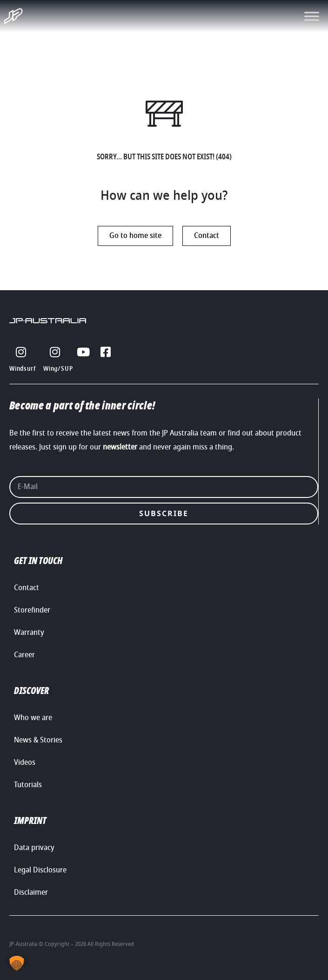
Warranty (29, 633)
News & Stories (38, 740)
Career (24, 655)
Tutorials (28, 785)
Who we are (33, 718)
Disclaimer (31, 892)
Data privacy (34, 848)
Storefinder (32, 610)
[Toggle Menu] (312, 16)
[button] (17, 963)
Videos (25, 762)
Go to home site (135, 236)
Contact (207, 236)
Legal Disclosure (40, 870)
